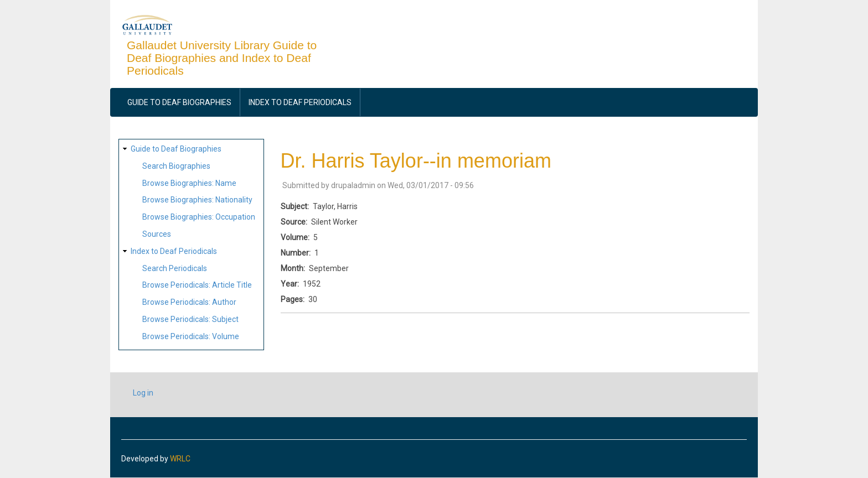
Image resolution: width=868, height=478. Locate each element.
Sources (157, 234)
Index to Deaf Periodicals (300, 102)
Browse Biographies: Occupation (199, 217)
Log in (143, 393)
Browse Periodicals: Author (189, 302)
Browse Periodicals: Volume (191, 336)
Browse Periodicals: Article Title (197, 285)
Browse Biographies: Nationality (197, 200)
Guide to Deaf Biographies (179, 102)
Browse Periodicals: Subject (190, 319)
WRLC (180, 459)
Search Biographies (176, 166)
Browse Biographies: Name (189, 183)
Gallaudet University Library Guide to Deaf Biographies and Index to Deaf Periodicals (222, 58)
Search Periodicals (175, 268)
